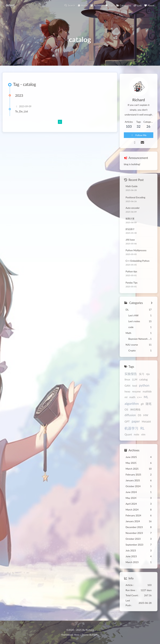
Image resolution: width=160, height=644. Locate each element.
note (136, 436)
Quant (128, 436)
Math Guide (131, 188)
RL (142, 430)
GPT (127, 424)
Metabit (146, 424)
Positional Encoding (135, 199)
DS (140, 417)
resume (136, 393)
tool (135, 387)
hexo (127, 393)
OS (126, 412)
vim (143, 436)
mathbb (147, 393)
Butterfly (94, 635)
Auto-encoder (133, 210)
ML (146, 399)
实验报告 (131, 376)
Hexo (77, 635)
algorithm (132, 405)
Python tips (131, 273)
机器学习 (131, 430)
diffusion (130, 417)
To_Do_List (23, 115)
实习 (142, 376)
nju (148, 376)
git (142, 406)
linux (127, 381)
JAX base (130, 242)
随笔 (149, 406)
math (132, 399)
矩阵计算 (130, 220)
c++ (140, 399)
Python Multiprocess (136, 252)
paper (136, 423)
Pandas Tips (131, 285)
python (144, 387)
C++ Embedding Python (137, 263)
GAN (127, 387)
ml (126, 399)
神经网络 (135, 412)
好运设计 (130, 231)
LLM (135, 381)
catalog (143, 381)
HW (146, 417)
